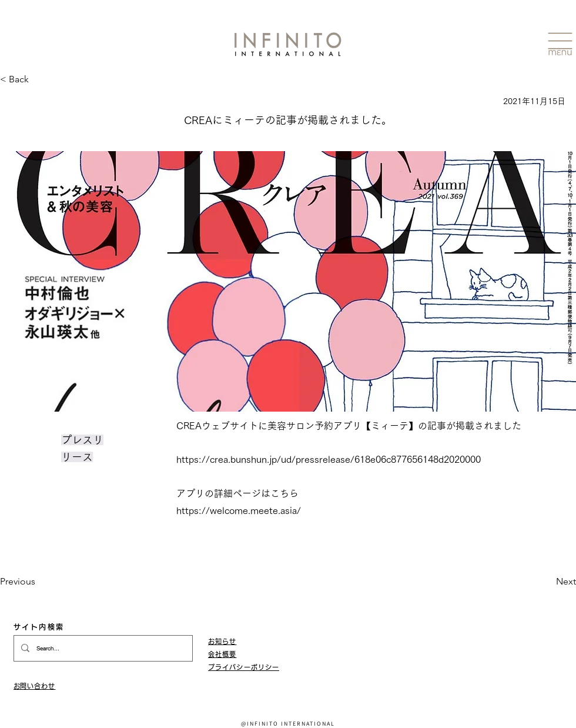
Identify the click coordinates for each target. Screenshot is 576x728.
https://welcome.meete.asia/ (239, 510)
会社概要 (222, 654)
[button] (560, 44)
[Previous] (39, 582)
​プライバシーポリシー (244, 667)
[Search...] (102, 648)
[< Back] (14, 80)
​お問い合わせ (35, 686)
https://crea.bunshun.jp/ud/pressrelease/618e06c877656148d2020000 (329, 459)
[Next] (547, 582)
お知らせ (222, 641)
